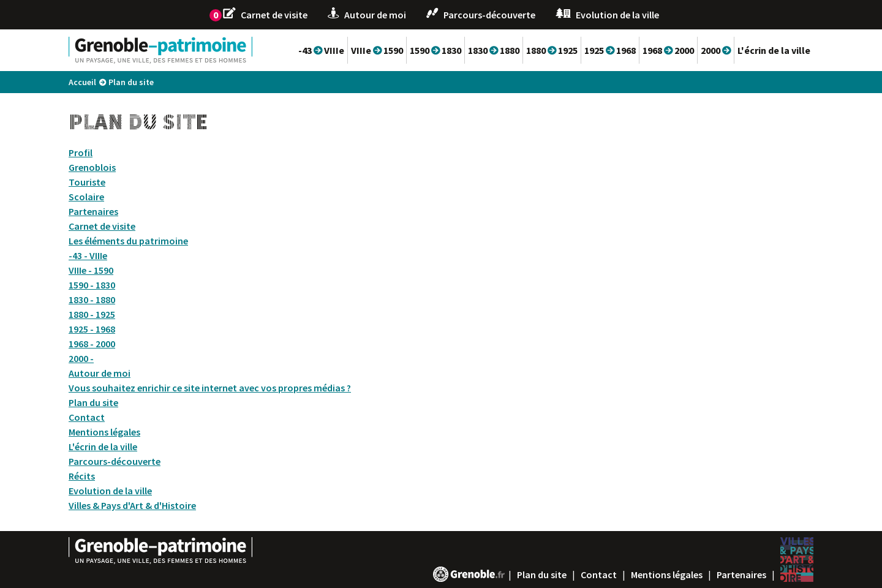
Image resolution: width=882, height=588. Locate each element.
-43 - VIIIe (88, 255)
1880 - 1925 (92, 314)
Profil (81, 153)
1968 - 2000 (92, 344)
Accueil (82, 82)
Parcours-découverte (115, 461)
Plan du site (93, 402)
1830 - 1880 (92, 300)
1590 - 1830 (92, 285)
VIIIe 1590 (377, 50)
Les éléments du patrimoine (128, 241)
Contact (87, 417)
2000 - (81, 358)
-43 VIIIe (321, 50)
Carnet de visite (102, 226)
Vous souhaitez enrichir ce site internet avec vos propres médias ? (210, 388)
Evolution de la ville (110, 491)
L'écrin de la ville (774, 50)
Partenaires (93, 211)
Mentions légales (104, 432)
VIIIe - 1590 (91, 270)
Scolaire (86, 197)
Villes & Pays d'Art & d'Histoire (132, 505)
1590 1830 (435, 50)
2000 (716, 50)
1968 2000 (668, 50)
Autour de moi (100, 373)
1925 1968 (610, 50)
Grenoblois (92, 167)
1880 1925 (552, 50)
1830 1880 (494, 50)
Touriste (87, 182)
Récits (82, 476)
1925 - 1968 (92, 329)
